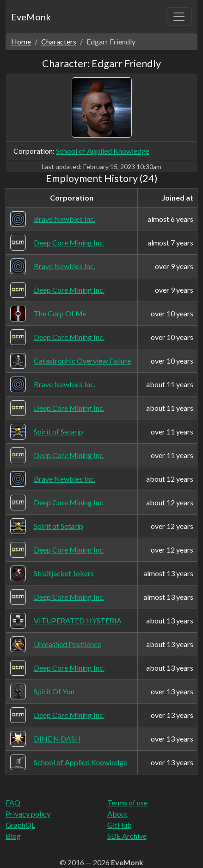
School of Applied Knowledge (103, 151)
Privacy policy (28, 814)
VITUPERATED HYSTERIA (78, 620)
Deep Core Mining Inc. (69, 242)
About (117, 814)
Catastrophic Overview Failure (82, 361)
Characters (59, 41)
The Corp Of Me (60, 313)
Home (21, 41)
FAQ (13, 802)
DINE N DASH (57, 739)
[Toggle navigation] (179, 17)
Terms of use (127, 802)
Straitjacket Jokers (64, 573)
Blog (13, 836)
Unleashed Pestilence (68, 644)
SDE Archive (127, 836)
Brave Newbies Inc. (65, 219)
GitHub (120, 825)
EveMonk (31, 17)
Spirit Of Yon (54, 691)
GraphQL (20, 825)
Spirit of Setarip (58, 431)
